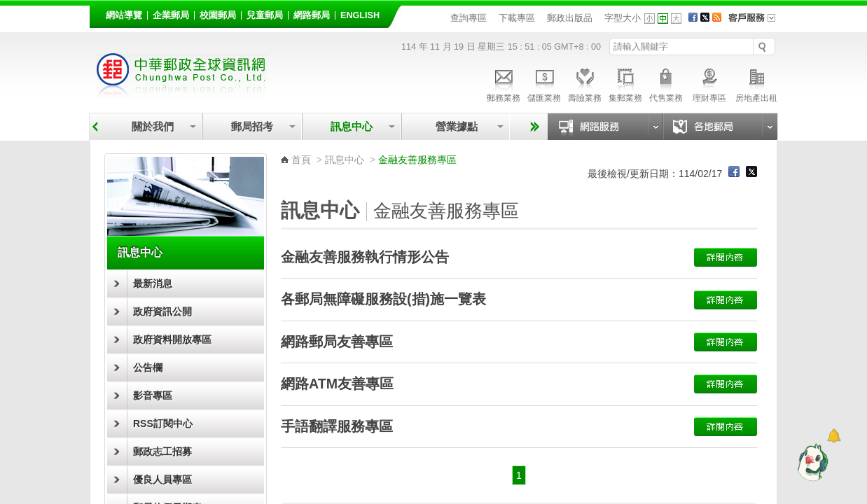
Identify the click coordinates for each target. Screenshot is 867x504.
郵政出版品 (570, 18)
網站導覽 (124, 15)
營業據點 (456, 126)
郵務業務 (504, 83)
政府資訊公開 (162, 311)
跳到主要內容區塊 (7, 7)
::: (98, 13)
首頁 (301, 160)
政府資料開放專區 (172, 339)
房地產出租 (756, 83)
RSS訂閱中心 (163, 423)
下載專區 (517, 18)
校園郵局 (218, 15)
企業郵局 (171, 15)
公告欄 (148, 367)
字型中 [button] (663, 19)
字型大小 (623, 18)
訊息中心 (352, 126)
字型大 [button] (676, 19)
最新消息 (153, 283)
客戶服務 (756, 22)
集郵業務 (625, 83)
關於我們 (153, 126)
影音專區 (153, 395)
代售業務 (666, 83)
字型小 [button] (650, 19)
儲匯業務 (544, 83)
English (360, 15)
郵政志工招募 (162, 451)
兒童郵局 (265, 15)
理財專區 (709, 83)
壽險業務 (585, 83)
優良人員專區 (162, 479)
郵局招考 (252, 126)
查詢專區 (469, 18)
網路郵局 (312, 15)
